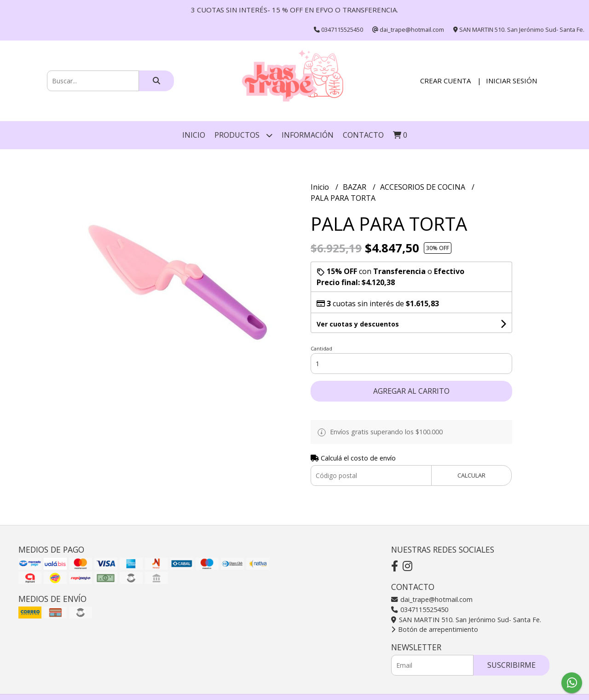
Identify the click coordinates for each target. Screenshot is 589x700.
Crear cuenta (445, 81)
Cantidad (321, 348)
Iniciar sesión (511, 81)
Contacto (363, 135)
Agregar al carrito (411, 391)
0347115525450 (420, 610)
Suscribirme (511, 665)
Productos (243, 135)
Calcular (471, 475)
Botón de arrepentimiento (435, 629)
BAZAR (355, 187)
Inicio (194, 135)
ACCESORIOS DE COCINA (424, 187)
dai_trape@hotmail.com (432, 599)
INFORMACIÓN (308, 135)
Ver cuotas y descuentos (358, 324)
